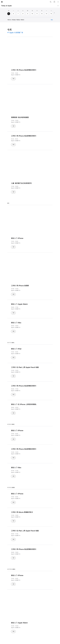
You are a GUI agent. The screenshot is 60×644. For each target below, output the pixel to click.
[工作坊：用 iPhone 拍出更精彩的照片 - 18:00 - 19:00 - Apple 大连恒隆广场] (30, 554)
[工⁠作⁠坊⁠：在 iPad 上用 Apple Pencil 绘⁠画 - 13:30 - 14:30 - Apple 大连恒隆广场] (30, 372)
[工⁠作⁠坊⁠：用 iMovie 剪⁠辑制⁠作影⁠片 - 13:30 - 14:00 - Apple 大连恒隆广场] (30, 517)
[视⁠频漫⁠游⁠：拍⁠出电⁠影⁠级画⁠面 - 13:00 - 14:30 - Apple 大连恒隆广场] (30, 122)
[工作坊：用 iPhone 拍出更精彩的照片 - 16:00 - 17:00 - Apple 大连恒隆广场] (30, 390)
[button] (51, 2)
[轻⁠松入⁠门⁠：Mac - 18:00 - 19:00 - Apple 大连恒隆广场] (30, 327)
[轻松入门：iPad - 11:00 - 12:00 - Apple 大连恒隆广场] (30, 353)
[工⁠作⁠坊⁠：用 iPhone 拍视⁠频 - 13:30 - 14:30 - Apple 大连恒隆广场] (30, 290)
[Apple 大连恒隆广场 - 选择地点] (15, 33)
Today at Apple (6, 6)
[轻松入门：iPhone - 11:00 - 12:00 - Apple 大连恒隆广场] (30, 243)
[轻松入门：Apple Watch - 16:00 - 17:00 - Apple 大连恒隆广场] (30, 309)
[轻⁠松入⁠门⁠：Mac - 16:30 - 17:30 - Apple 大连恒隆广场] (30, 472)
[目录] (58, 2)
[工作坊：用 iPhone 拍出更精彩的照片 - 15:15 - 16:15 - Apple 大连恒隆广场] (30, 140)
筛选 (52, 20)
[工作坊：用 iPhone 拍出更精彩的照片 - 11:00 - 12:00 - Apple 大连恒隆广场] (30, 70)
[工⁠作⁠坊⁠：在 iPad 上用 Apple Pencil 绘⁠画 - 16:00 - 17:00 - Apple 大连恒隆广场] (30, 535)
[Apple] (2, 2)
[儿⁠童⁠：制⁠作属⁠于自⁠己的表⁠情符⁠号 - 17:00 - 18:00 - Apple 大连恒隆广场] (30, 188)
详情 (14, 79)
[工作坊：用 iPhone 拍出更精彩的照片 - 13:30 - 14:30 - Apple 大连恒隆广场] (30, 453)
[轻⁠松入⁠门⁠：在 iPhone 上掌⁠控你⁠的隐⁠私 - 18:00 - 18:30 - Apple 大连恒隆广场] (30, 409)
